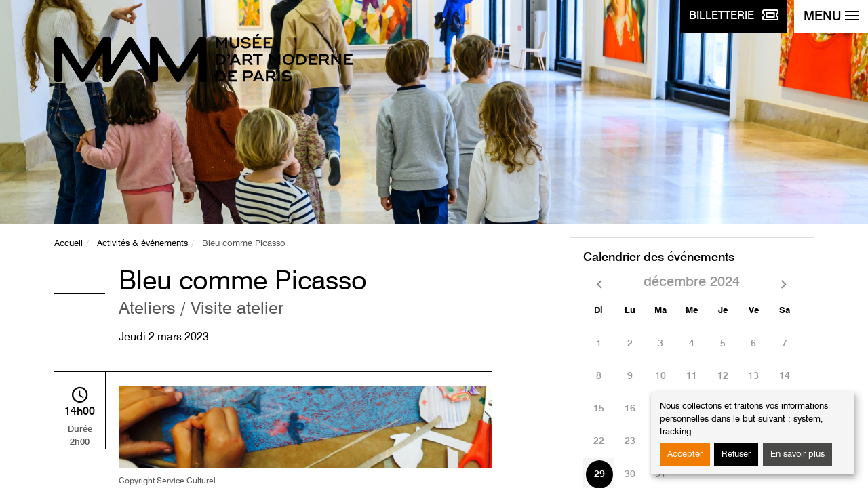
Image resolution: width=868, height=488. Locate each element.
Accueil (68, 244)
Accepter (685, 454)
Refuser (736, 454)
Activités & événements (142, 244)
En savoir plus (797, 454)
